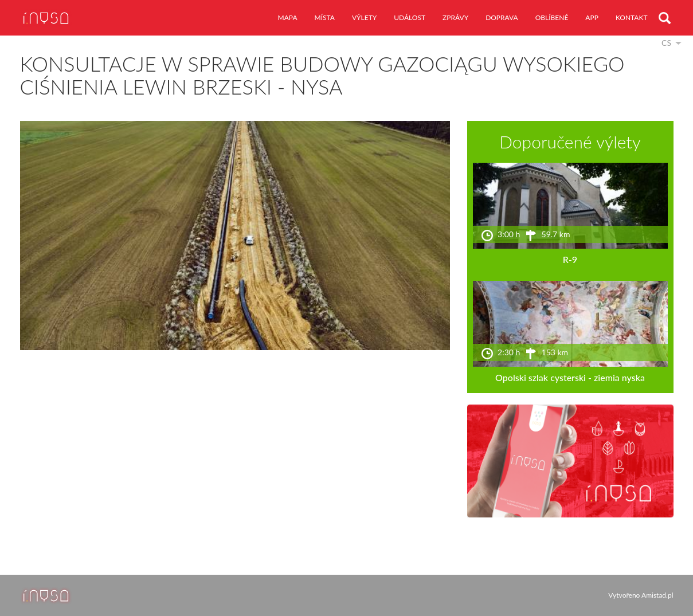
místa (325, 17)
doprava (502, 17)
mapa (288, 17)
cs (666, 43)
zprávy (455, 17)
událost (410, 17)
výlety (364, 17)
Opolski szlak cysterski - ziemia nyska (570, 377)
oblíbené (552, 17)
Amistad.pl (657, 595)
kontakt (632, 17)
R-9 (570, 259)
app (592, 17)
